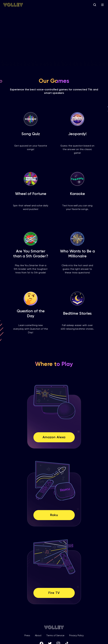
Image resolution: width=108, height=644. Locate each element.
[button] (102, 5)
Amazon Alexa (54, 437)
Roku (54, 515)
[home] (13, 5)
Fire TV (54, 593)
